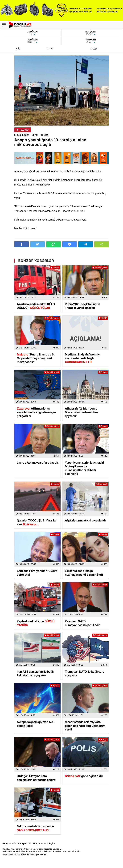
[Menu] (6, 25)
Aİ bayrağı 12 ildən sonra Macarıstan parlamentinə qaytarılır (82, 412)
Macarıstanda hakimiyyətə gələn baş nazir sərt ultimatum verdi (85, 726)
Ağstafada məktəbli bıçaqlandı (85, 520)
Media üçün (48, 843)
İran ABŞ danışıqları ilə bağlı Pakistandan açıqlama (35, 673)
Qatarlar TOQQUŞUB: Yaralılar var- (37, 522)
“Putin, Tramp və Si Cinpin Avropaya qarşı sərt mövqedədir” (36, 358)
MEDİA (103, 318)
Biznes (55, 685)
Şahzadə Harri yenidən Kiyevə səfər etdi (37, 573)
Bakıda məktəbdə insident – (35, 828)
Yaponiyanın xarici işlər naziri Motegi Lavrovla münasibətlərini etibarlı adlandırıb (84, 468)
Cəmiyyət (102, 484)
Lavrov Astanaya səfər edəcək (37, 463)
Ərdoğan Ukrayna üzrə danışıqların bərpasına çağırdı (37, 778)
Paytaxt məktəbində (36, 623)
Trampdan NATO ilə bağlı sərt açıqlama (84, 673)
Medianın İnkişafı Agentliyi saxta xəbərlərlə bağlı (83, 358)
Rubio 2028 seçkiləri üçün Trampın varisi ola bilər (82, 306)
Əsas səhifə (9, 843)
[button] (102, 244)
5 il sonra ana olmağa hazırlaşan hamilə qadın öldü (84, 573)
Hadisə (23, 130)
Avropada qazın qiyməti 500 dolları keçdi (36, 724)
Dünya (103, 372)
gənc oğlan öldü (84, 776)
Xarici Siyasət (100, 268)
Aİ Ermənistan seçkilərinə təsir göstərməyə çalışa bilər (36, 412)
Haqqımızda (25, 843)
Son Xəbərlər (52, 318)
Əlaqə (36, 843)
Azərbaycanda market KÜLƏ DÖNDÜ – (36, 306)
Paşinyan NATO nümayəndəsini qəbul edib (83, 623)
